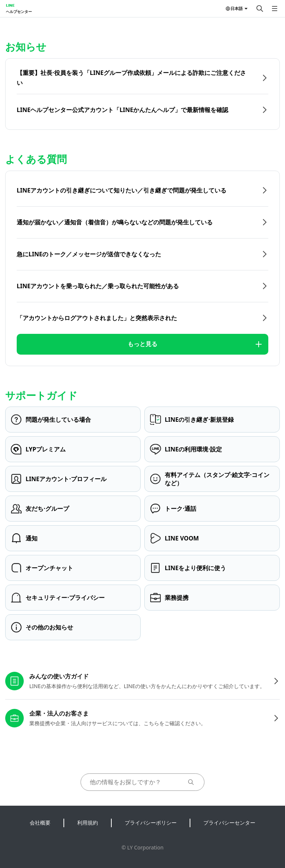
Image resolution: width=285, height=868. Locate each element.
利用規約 (88, 823)
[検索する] (260, 9)
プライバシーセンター (229, 823)
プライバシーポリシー (151, 823)
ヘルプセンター (19, 11)
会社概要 (40, 823)
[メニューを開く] (275, 9)
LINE (10, 5)
